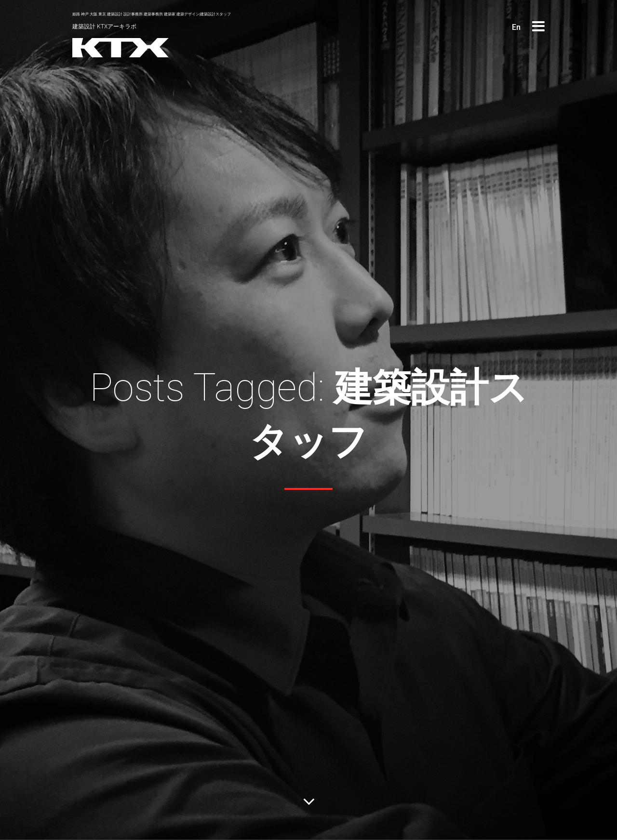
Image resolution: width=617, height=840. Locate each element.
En (516, 27)
